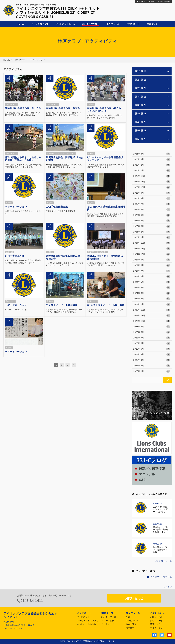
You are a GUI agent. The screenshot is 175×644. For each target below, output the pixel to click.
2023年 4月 (152, 355)
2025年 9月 (152, 193)
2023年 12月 (152, 310)
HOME (7, 60)
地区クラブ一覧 (109, 617)
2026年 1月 (152, 171)
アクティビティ (38, 60)
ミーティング (108, 624)
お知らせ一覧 (164, 561)
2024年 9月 (152, 260)
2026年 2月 (152, 165)
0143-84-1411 (32, 601)
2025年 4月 (152, 221)
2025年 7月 (152, 204)
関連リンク (152, 24)
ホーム (21, 24)
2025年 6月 (152, 210)
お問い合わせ (163, 2)
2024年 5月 (152, 282)
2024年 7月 (152, 271)
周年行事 (130, 628)
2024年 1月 (152, 304)
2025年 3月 (152, 226)
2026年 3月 (152, 159)
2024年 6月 (152, 277)
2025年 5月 (152, 215)
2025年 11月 (152, 182)
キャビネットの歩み (86, 624)
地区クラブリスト (91, 24)
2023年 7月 (152, 338)
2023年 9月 (152, 327)
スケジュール (113, 24)
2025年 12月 (152, 176)
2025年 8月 (152, 199)
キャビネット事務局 (145, 2)
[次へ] (74, 365)
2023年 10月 (152, 321)
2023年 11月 (152, 316)
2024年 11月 (152, 249)
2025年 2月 (152, 232)
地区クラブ (20, 60)
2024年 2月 (152, 299)
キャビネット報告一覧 (159, 577)
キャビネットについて (87, 621)
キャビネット (83, 617)
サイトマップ (157, 628)
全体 (128, 617)
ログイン (167, 587)
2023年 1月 (152, 371)
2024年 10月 (152, 254)
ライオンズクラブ (40, 24)
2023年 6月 (152, 343)
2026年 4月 (152, 154)
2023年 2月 (152, 366)
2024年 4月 (152, 288)
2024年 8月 (152, 265)
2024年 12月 (152, 243)
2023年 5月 (152, 349)
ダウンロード (133, 24)
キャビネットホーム (65, 24)
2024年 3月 (152, 293)
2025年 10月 (152, 187)
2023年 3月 (152, 360)
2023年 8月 (152, 332)
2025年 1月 (152, 237)
